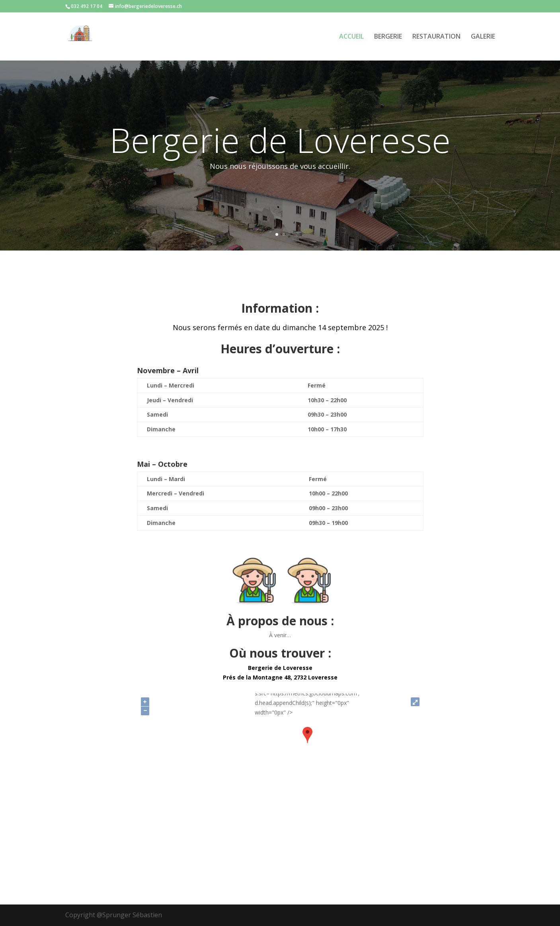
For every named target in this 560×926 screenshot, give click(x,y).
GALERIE (483, 37)
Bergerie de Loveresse (280, 140)
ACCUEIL (351, 37)
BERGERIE (388, 37)
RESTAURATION (436, 37)
